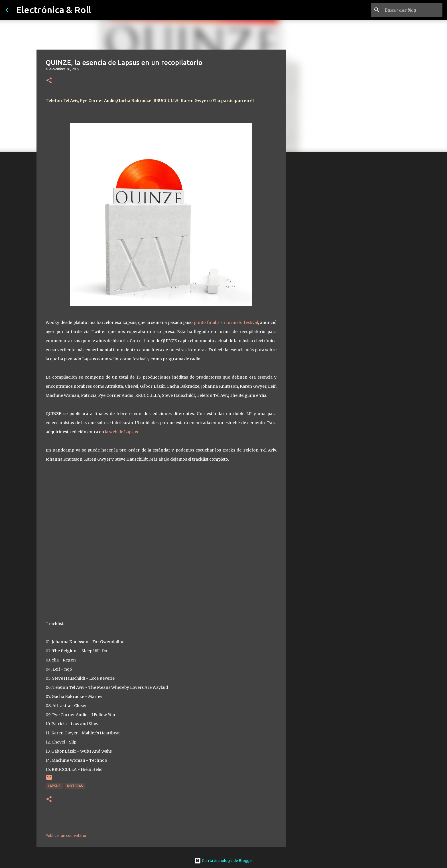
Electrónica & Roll (54, 10)
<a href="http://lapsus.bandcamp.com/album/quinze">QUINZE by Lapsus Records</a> (161, 540)
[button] (49, 81)
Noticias (75, 786)
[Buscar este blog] (413, 10)
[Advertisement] (315, 246)
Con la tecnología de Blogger (224, 861)
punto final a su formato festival (226, 322)
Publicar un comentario (66, 836)
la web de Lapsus (121, 432)
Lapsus (54, 786)
